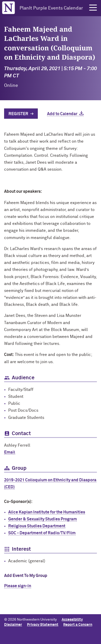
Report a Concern (78, 625)
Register (18, 114)
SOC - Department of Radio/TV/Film (42, 533)
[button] (93, 8)
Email (10, 452)
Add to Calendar (62, 114)
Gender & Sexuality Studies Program (43, 519)
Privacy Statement (43, 625)
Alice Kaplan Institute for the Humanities (47, 512)
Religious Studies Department (37, 526)
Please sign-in (18, 586)
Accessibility (72, 620)
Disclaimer (13, 625)
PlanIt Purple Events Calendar (51, 8)
